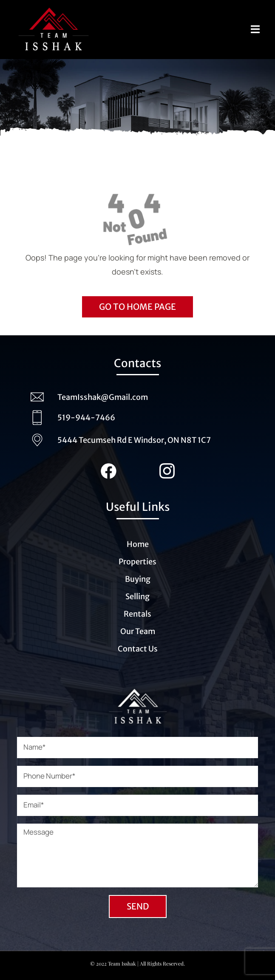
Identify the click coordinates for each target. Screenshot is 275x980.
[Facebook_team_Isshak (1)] (109, 467)
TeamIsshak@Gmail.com (103, 397)
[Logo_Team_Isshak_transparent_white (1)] (137, 690)
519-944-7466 (86, 418)
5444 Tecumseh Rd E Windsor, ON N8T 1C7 (134, 440)
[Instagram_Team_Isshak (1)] (167, 467)
